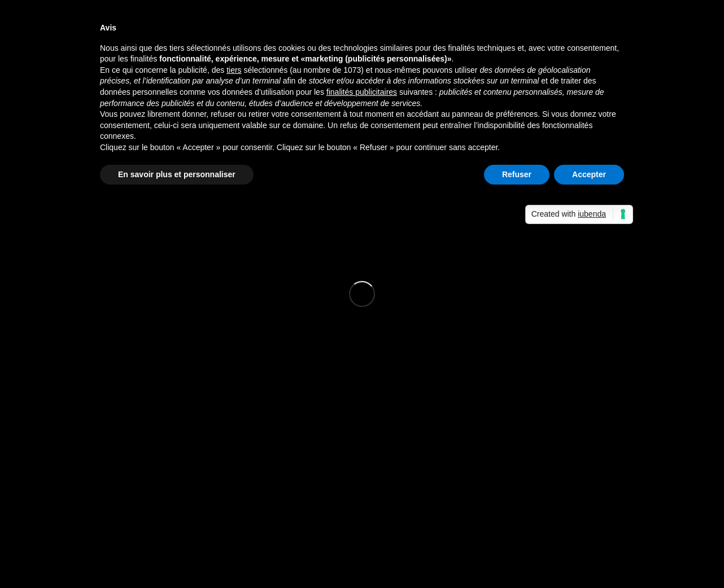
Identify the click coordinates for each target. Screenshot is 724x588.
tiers (234, 70)
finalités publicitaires (362, 92)
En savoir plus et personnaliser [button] (177, 174)
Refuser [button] (517, 174)
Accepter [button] (589, 174)
